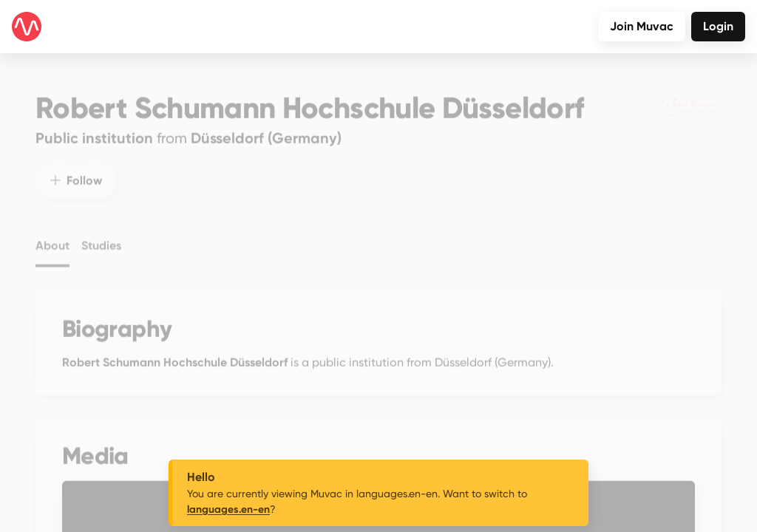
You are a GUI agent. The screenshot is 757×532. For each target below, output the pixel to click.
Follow (76, 171)
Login (718, 26)
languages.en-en (228, 509)
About (52, 236)
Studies (101, 236)
